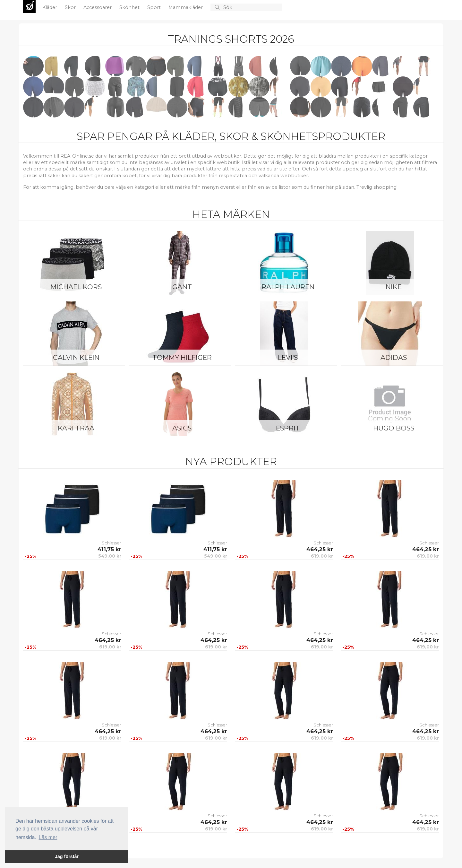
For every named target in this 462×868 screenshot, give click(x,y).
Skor (71, 7)
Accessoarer (98, 7)
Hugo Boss (394, 428)
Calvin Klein (76, 357)
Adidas (394, 357)
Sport (155, 7)
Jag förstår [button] (67, 856)
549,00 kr (110, 556)
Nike (394, 287)
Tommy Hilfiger (182, 357)
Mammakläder (186, 7)
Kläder (50, 7)
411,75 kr (109, 549)
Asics (182, 428)
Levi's (288, 357)
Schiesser (111, 543)
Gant (182, 287)
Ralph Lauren (288, 287)
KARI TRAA (76, 428)
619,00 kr (322, 556)
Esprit (288, 428)
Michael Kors (76, 287)
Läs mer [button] (48, 837)
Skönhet (130, 7)
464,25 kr (320, 549)
